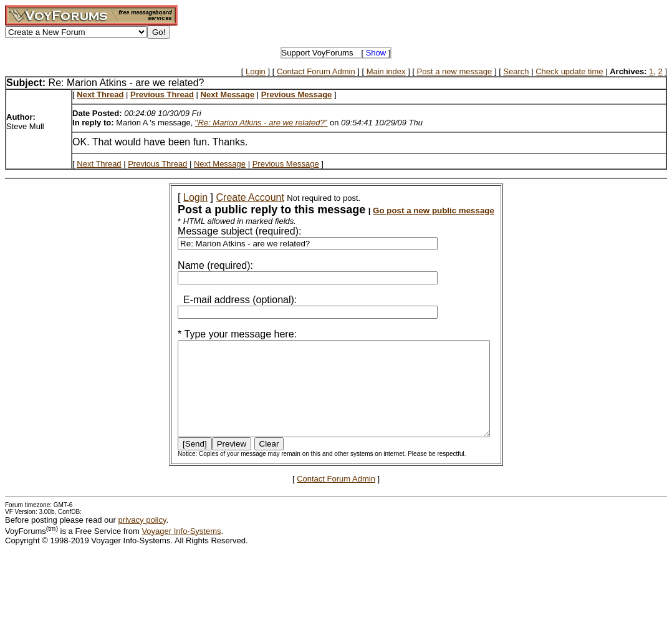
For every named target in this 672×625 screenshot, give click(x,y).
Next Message (220, 164)
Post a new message (455, 71)
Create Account (233, 197)
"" (262, 123)
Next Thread (99, 164)
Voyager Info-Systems (181, 550)
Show (376, 53)
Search (516, 71)
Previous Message (286, 164)
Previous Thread (157, 164)
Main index (386, 71)
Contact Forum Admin (316, 71)
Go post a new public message (417, 211)
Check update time (569, 71)
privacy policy (142, 539)
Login (256, 71)
